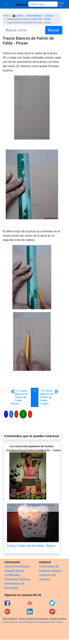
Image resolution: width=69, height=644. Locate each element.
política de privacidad (33, 622)
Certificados (12, 575)
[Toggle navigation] (6, 4)
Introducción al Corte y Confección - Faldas (29, 19)
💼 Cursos (18, 16)
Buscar (54, 30)
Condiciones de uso (12, 622)
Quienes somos (14, 571)
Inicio (6, 16)
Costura (49, 16)
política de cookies (54, 622)
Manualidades (34, 16)
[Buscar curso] (43, 4)
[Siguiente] (50, 397)
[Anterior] (19, 397)
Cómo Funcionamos (17, 566)
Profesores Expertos (17, 579)
